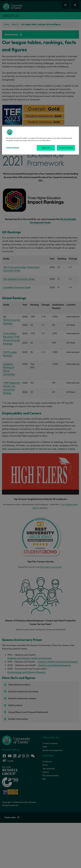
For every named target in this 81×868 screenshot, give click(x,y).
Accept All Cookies (66, 148)
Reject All (46, 148)
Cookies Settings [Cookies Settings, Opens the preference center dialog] (13, 148)
